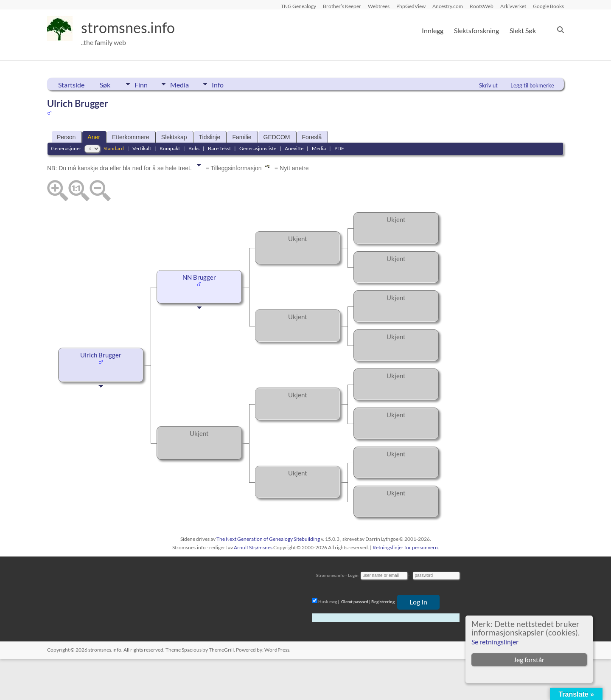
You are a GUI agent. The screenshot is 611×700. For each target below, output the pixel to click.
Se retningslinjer (495, 642)
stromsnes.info (131, 28)
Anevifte (294, 148)
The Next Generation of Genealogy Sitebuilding (268, 539)
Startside (71, 85)
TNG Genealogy (298, 6)
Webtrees (379, 6)
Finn (141, 84)
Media (182, 84)
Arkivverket (513, 6)
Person (66, 137)
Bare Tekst (219, 148)
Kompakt (170, 148)
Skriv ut (488, 85)
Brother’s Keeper (342, 6)
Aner (94, 137)
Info (223, 84)
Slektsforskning (476, 30)
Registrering (383, 602)
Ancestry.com (448, 6)
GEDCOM (277, 137)
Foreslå (312, 137)
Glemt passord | (356, 602)
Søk (105, 85)
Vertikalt (142, 148)
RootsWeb (482, 6)
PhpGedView (411, 6)
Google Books (548, 6)
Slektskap (174, 137)
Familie (242, 137)
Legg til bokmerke (532, 85)
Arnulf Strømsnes (253, 547)
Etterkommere (131, 137)
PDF (339, 148)
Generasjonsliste (258, 148)
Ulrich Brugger (101, 355)
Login (353, 575)
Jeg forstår (529, 659)
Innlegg (433, 30)
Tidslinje (210, 137)
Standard (114, 148)
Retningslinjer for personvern (405, 547)
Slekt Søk (523, 30)
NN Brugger (199, 277)
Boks (194, 148)
